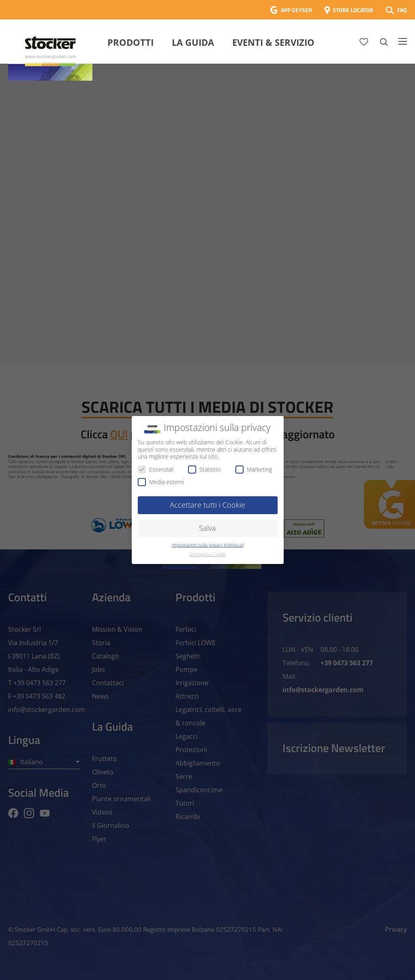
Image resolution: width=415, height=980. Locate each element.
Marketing (254, 469)
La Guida (193, 42)
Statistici (204, 469)
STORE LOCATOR (353, 10)
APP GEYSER (296, 10)
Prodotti (130, 42)
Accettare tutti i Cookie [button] (207, 505)
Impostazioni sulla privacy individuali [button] (208, 545)
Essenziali (156, 469)
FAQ (402, 10)
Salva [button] (207, 528)
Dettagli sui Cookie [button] (207, 554)
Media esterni (161, 482)
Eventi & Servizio (273, 42)
